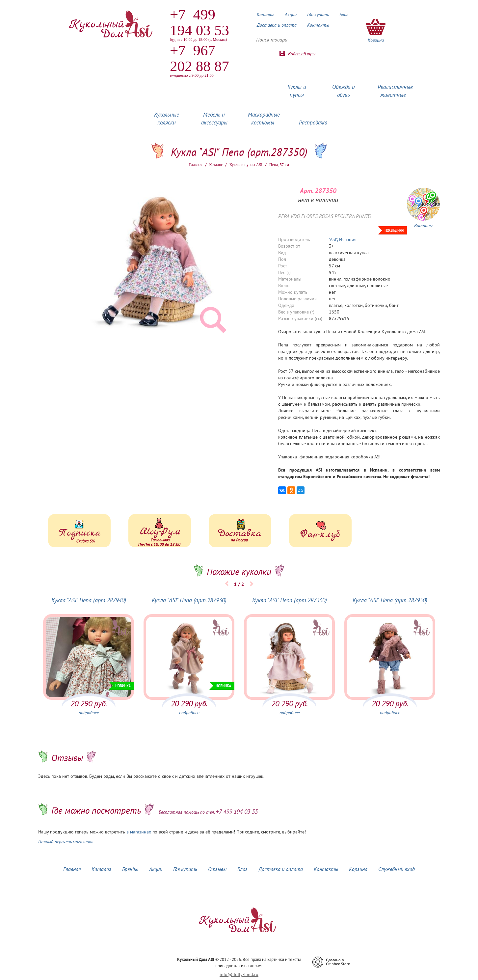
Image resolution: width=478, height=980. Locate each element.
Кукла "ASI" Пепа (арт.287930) (189, 600)
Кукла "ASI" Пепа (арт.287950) (390, 600)
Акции (291, 14)
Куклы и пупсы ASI (246, 165)
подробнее (89, 713)
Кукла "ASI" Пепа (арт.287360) (290, 600)
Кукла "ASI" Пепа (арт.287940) (89, 600)
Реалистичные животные (395, 91)
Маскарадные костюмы (264, 119)
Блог (344, 14)
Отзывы (217, 869)
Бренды (130, 869)
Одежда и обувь (344, 91)
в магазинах (139, 832)
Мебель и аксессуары (214, 119)
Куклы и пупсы (297, 91)
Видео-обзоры (302, 54)
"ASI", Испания (343, 239)
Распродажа (313, 122)
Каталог (266, 14)
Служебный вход (397, 869)
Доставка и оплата (277, 25)
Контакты (318, 25)
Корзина (358, 869)
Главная (196, 165)
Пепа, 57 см (279, 165)
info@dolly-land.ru (239, 974)
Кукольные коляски (167, 119)
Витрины (423, 226)
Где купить (318, 14)
